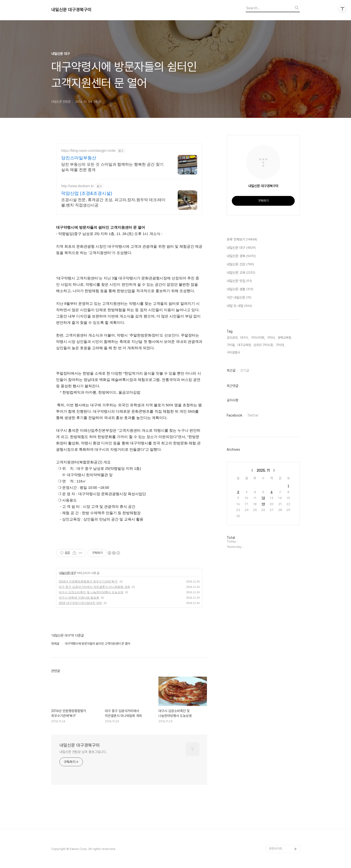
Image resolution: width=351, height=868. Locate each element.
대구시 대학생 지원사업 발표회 (79, 598)
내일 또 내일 (239, 306)
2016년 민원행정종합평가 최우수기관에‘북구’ (88, 582)
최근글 (231, 370)
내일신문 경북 (241, 256)
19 (263, 504)
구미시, (271, 338)
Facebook (234, 415)
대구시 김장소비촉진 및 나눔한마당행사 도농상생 (91, 592)
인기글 (245, 370)
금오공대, (232, 338)
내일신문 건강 (240, 265)
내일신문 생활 (240, 289)
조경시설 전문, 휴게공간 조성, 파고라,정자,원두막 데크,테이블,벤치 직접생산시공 (113, 202)
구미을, (231, 345)
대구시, (244, 338)
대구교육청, (244, 345)
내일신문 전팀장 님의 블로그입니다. (83, 752)
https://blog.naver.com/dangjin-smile (88, 151)
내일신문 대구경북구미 (71, 10)
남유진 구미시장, (264, 345)
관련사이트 (276, 849)
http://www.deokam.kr (78, 186)
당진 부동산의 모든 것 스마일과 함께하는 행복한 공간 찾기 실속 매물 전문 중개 (112, 167)
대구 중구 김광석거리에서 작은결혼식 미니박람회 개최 (94, 587)
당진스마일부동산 (79, 158)
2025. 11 (263, 470)
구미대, (280, 345)
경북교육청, (285, 338)
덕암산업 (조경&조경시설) (87, 193)
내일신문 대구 (67, 573)
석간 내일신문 (239, 298)
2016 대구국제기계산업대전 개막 (80, 603)
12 (263, 498)
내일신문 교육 (241, 273)
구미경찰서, (234, 352)
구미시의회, (258, 338)
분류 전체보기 (242, 240)
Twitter (253, 415)
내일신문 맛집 (239, 281)
